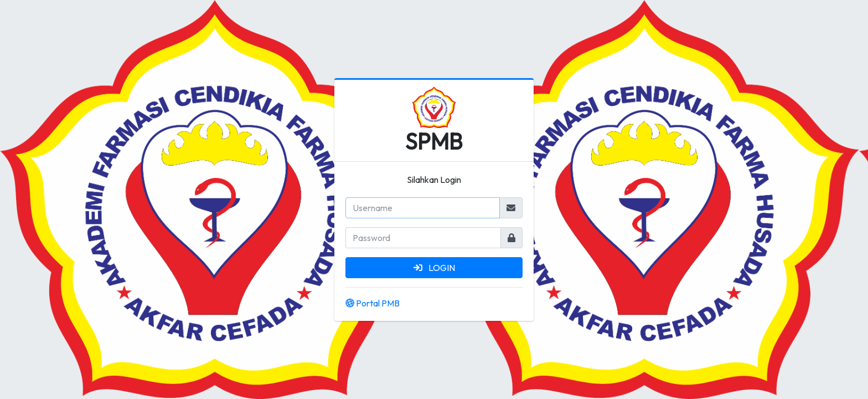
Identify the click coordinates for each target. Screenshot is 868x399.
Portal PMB (373, 303)
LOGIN (434, 268)
